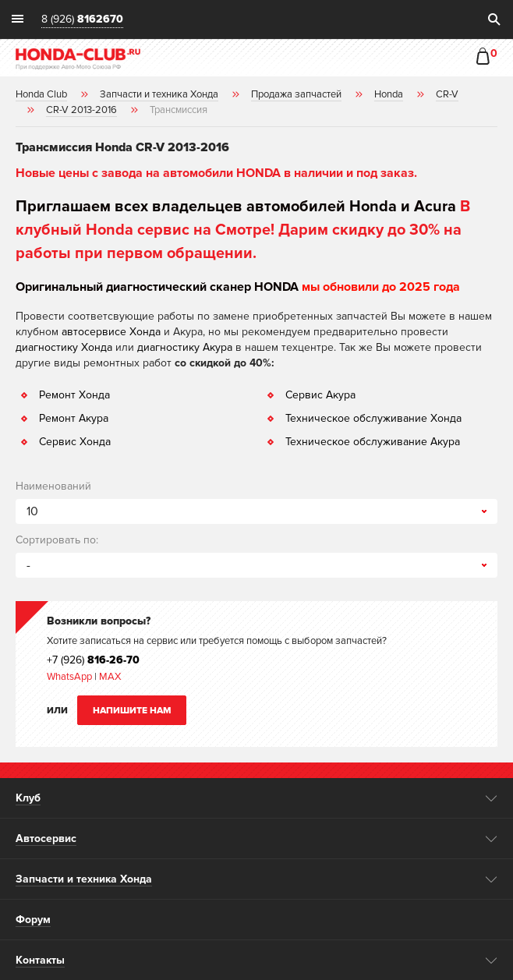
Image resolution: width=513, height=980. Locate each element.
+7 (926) (93, 660)
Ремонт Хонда (74, 395)
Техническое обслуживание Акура (373, 442)
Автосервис (46, 838)
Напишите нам (132, 711)
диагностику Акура (185, 347)
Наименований (53, 486)
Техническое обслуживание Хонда (373, 418)
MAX (109, 677)
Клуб (28, 798)
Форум (33, 920)
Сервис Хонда (75, 442)
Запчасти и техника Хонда (84, 879)
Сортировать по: (57, 540)
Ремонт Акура (74, 418)
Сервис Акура (320, 395)
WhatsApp (71, 677)
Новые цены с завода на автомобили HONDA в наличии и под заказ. (216, 173)
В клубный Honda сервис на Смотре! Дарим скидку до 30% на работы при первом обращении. (243, 230)
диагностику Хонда (64, 347)
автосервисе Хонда (111, 332)
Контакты (40, 960)
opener (492, 798)
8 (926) (82, 20)
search (494, 19)
